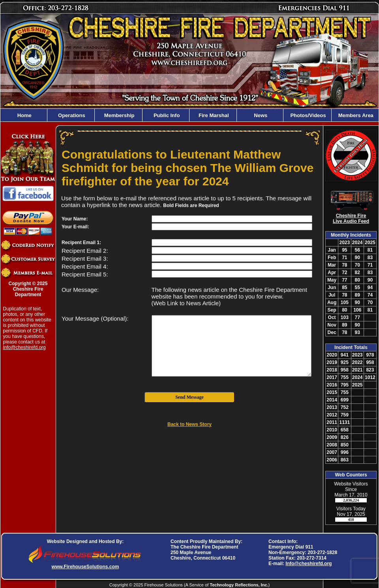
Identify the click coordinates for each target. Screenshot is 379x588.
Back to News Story (189, 424)
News (260, 115)
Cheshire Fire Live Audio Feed (351, 218)
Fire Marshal (213, 115)
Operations (71, 115)
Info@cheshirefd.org (24, 347)
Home (24, 115)
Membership (118, 115)
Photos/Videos (308, 115)
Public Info (166, 115)
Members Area (355, 115)
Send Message (189, 397)
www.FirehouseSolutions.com (85, 567)
